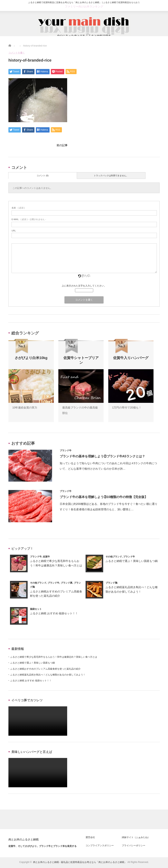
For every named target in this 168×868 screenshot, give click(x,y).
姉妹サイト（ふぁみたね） (136, 838)
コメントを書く (17, 53)
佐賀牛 (46, 558)
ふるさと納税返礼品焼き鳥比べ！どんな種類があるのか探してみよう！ (48, 676)
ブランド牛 (66, 451)
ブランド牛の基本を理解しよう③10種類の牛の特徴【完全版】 (104, 498)
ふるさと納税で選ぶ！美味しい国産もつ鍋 (132, 562)
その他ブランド (114, 558)
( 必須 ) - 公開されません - (29, 220)
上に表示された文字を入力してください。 (84, 287)
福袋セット (36, 610)
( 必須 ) (18, 209)
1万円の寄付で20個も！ (127, 408)
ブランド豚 (67, 584)
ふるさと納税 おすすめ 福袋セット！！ (54, 614)
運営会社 (90, 838)
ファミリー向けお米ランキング (84, 6)
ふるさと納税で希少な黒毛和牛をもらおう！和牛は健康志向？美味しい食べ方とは (54, 658)
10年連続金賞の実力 (25, 408)
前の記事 (62, 146)
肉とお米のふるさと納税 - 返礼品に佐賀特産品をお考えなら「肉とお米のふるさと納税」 (80, 863)
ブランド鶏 (111, 584)
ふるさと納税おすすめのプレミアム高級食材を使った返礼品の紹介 (45, 670)
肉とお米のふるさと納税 (23, 840)
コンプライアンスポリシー (100, 847)
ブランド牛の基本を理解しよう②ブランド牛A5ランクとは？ (102, 457)
